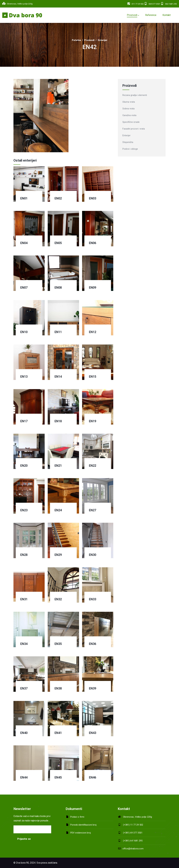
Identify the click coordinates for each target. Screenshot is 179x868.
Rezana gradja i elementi (135, 95)
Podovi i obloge (130, 149)
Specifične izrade (131, 122)
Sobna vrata (128, 109)
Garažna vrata (129, 115)
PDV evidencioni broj (81, 833)
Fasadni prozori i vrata (134, 129)
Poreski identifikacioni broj (83, 825)
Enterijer (103, 40)
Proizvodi (89, 40)
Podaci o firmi (77, 817)
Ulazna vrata (129, 102)
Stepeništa (128, 142)
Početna (76, 40)
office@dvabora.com (131, 849)
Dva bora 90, (23, 863)
